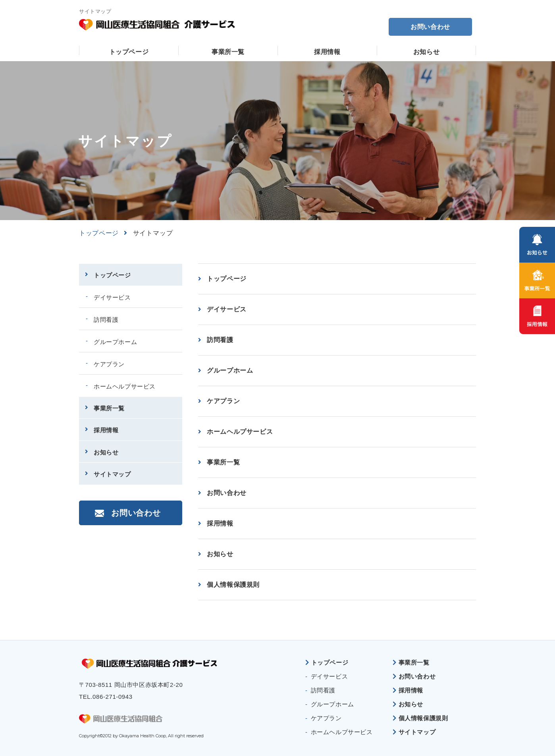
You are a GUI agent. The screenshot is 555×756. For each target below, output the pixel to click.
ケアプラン (223, 401)
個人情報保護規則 (233, 585)
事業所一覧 (228, 52)
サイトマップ (112, 474)
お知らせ (427, 52)
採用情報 (327, 52)
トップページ (129, 52)
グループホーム (230, 370)
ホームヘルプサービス (240, 432)
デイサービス (227, 309)
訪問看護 (220, 340)
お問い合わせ (430, 27)
